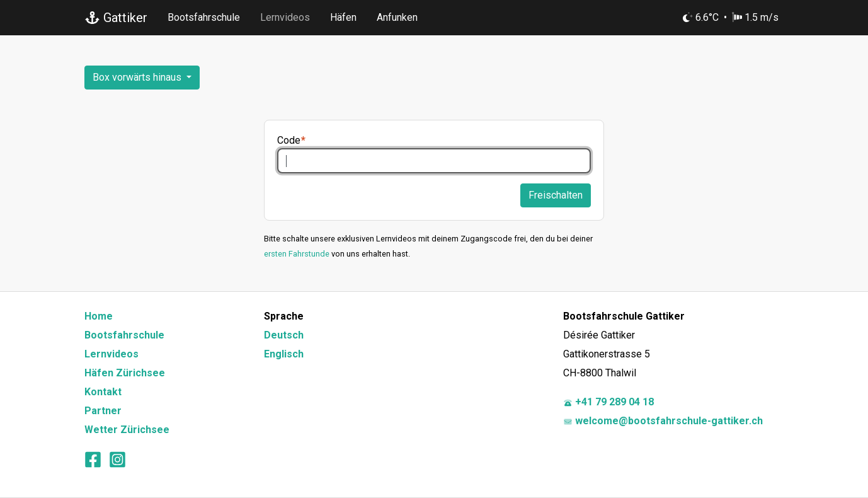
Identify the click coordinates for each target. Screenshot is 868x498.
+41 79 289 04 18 (608, 402)
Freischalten (556, 195)
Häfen (343, 17)
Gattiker (116, 18)
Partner (103, 411)
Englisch (284, 354)
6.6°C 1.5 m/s (731, 17)
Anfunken (397, 17)
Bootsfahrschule (204, 17)
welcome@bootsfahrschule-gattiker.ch (663, 421)
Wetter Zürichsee (127, 430)
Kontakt (103, 392)
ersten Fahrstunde (297, 254)
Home (99, 316)
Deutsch (284, 335)
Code (289, 140)
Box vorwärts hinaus (138, 77)
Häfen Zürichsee (125, 373)
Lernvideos (285, 17)
